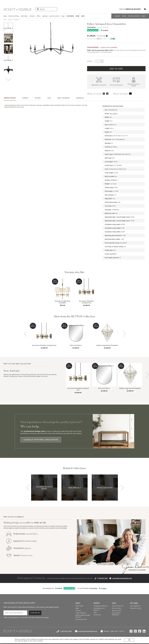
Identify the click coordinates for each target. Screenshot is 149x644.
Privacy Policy (117, 608)
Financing (97, 615)
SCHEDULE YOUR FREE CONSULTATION (41, 440)
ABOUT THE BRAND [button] (63, 98)
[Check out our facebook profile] (140, 631)
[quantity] (99, 61)
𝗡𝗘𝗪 (78, 16)
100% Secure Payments (116, 85)
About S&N (79, 606)
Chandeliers (16, 20)
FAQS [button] (49, 98)
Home (5, 20)
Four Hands (91, 27)
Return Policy (117, 611)
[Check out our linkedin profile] (144, 631)
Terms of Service (118, 606)
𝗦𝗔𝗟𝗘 (83, 16)
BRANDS (118, 16)
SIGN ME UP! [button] (35, 613)
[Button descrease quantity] (96, 61)
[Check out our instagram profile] (131, 631)
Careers (78, 611)
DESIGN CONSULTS (134, 16)
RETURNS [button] (38, 98)
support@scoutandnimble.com (122, 578)
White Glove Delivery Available (134, 85)
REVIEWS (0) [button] (80, 98)
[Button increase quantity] (102, 61)
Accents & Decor (54, 16)
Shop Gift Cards (136, 608)
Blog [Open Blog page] (77, 608)
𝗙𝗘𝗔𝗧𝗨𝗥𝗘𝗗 (70, 16)
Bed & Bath (24, 16)
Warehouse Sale (81, 619)
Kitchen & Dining (14, 16)
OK (129, 640)
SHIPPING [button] (25, 98)
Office (39, 16)
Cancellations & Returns (99, 609)
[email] (15, 613)
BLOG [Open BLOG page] (144, 16)
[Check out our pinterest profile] (135, 631)
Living (5, 16)
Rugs (63, 16)
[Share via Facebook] (107, 94)
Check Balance (135, 606)
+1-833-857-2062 (102, 578)
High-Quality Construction (99, 85)
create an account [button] (133, 9)
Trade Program (81, 613)
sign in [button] (122, 9)
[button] (145, 9)
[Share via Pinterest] (104, 94)
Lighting (45, 16)
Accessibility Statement (116, 614)
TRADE (124, 16)
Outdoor (32, 16)
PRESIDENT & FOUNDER (137, 570)
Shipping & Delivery (101, 606)
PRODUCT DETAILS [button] (10, 98)
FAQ (95, 612)
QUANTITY (90, 61)
